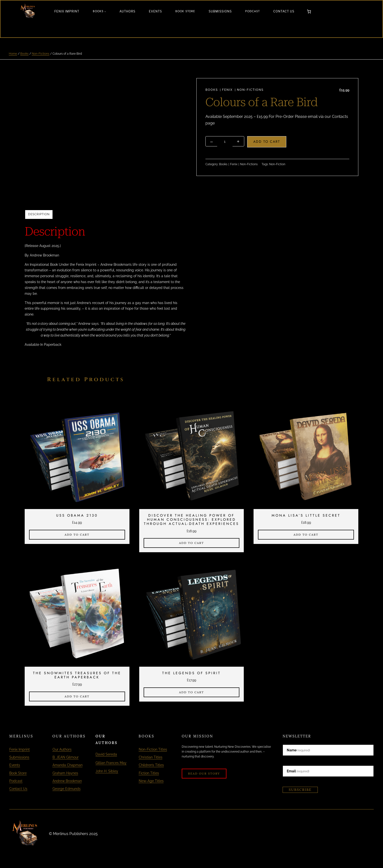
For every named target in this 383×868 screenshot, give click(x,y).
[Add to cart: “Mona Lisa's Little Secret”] (306, 534)
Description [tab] (39, 214)
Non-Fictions (41, 54)
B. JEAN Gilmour (66, 757)
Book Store (18, 772)
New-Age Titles (151, 780)
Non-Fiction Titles (153, 749)
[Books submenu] (105, 11)
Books (24, 54)
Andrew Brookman (67, 780)
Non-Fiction (277, 164)
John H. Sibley (108, 778)
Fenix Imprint (20, 749)
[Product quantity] (225, 142)
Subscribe (300, 790)
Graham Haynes (65, 772)
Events (15, 765)
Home (13, 54)
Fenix (227, 90)
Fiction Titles (149, 772)
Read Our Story (204, 773)
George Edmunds (67, 788)
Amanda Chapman (68, 765)
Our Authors (62, 749)
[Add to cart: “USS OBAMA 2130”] (77, 534)
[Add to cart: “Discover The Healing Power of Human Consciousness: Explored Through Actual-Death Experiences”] (192, 543)
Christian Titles (151, 757)
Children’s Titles (151, 765)
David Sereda (108, 754)
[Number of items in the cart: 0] (309, 11)
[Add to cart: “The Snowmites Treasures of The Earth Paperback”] (77, 696)
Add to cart (267, 142)
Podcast (16, 780)
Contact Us (18, 788)
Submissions (19, 757)
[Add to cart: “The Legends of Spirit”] (192, 692)
